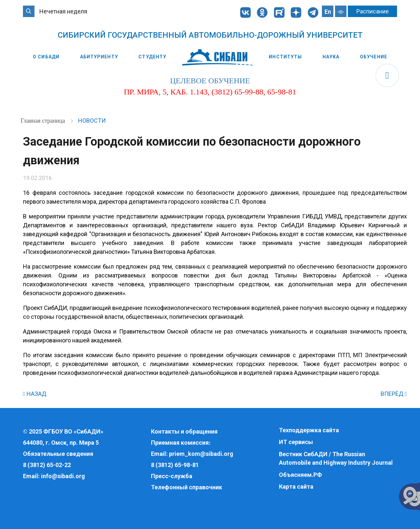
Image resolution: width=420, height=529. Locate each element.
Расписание (373, 11)
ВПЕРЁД (394, 394)
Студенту (152, 57)
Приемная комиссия (180, 443)
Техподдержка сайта (309, 430)
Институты (285, 57)
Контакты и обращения (184, 431)
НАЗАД (35, 394)
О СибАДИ (46, 57)
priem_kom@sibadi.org (201, 454)
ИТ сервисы (296, 442)
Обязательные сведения (58, 454)
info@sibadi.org (63, 476)
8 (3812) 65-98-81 (175, 465)
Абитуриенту (99, 57)
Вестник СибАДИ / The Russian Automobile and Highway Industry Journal (336, 458)
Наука (331, 57)
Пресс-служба (172, 476)
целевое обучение (210, 81)
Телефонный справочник (187, 487)
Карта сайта (296, 487)
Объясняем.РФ (300, 475)
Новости (92, 121)
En (328, 12)
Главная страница (43, 121)
